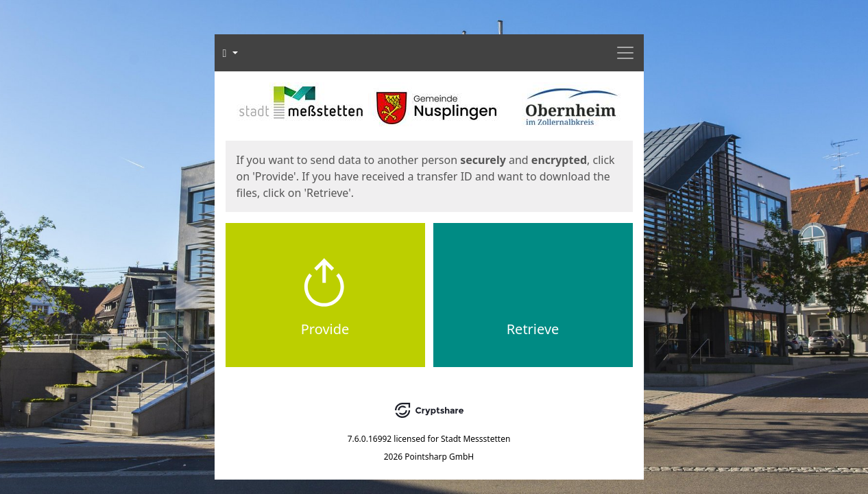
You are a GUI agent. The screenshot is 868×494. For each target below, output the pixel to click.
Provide (325, 329)
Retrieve (533, 329)
